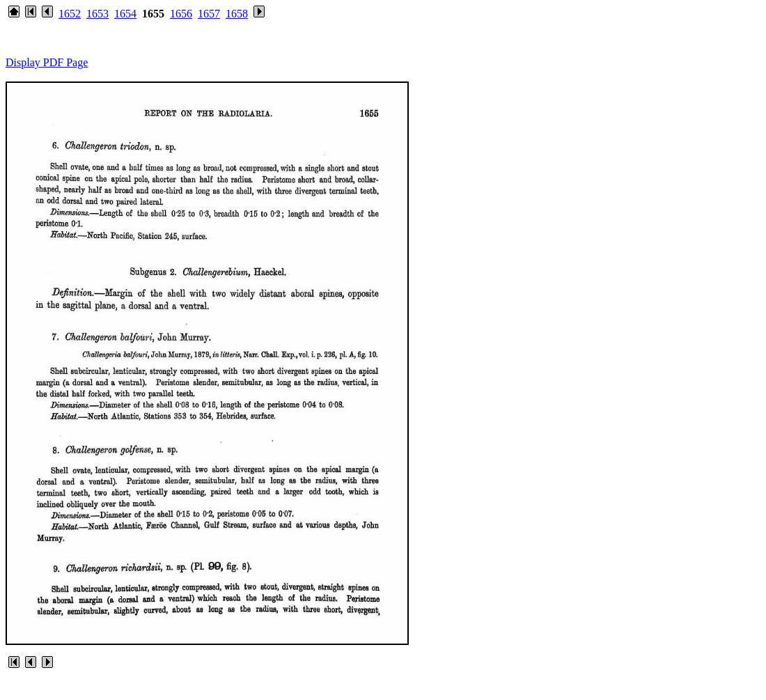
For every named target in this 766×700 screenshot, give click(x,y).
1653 (97, 14)
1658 (237, 14)
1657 (209, 14)
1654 (125, 14)
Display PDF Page (47, 62)
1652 (70, 14)
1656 (181, 14)
